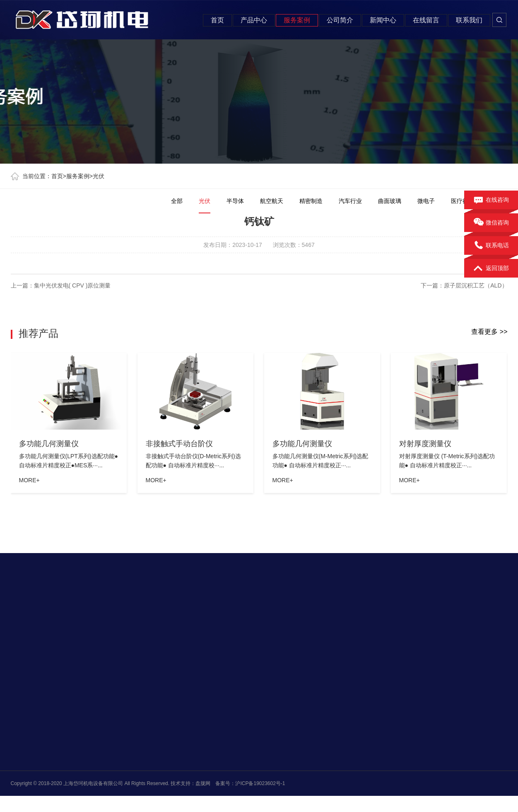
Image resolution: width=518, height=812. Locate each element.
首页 (217, 20)
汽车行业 (350, 201)
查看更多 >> (489, 332)
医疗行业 (463, 201)
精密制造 (311, 201)
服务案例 (297, 20)
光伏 (99, 176)
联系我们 (469, 20)
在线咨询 (491, 200)
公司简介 (340, 20)
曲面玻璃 (390, 201)
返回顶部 (491, 268)
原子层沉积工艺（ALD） (476, 285)
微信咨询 (491, 223)
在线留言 (426, 20)
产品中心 (254, 20)
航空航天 (272, 201)
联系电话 (491, 246)
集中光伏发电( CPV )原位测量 (72, 285)
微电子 (426, 201)
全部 (177, 201)
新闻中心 (383, 20)
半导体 (235, 201)
